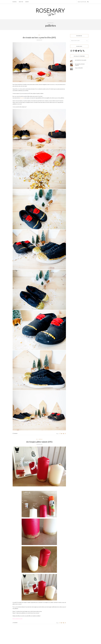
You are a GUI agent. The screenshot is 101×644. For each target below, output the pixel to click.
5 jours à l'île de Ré (79, 68)
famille (41, 439)
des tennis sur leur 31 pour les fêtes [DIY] (39, 37)
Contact (27, 2)
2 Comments (15, 623)
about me (21, 2)
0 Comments (15, 433)
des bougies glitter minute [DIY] (39, 442)
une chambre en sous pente (81, 60)
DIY (39, 35)
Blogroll (15, 2)
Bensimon (22, 98)
